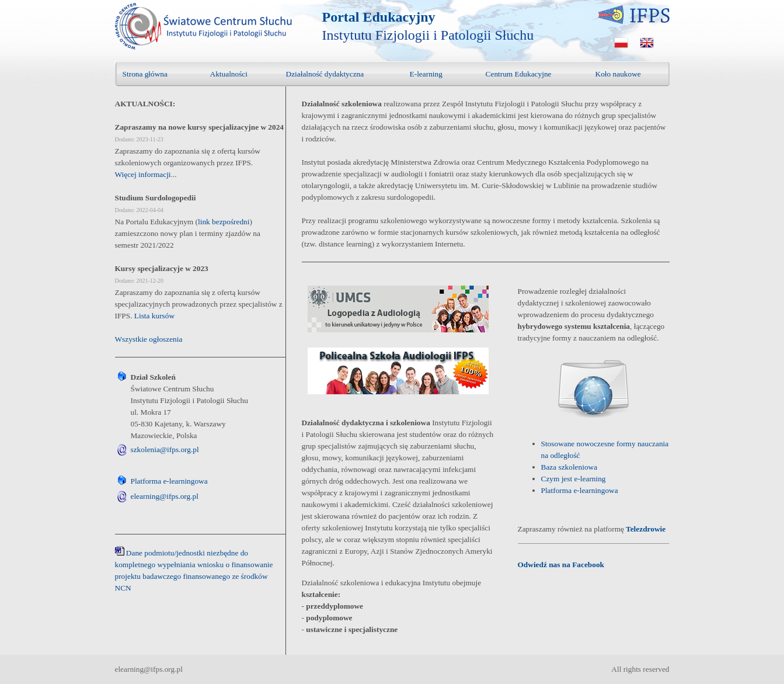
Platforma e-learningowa (169, 481)
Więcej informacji (143, 174)
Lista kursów (154, 316)
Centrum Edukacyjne (519, 74)
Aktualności (229, 74)
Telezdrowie (646, 529)
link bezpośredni (224, 222)
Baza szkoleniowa (569, 467)
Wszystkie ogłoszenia (149, 339)
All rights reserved (640, 669)
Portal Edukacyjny (379, 17)
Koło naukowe (618, 74)
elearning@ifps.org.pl (165, 496)
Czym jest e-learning (574, 479)
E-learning (426, 74)
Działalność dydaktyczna (325, 74)
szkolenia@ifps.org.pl (165, 449)
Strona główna (145, 74)
